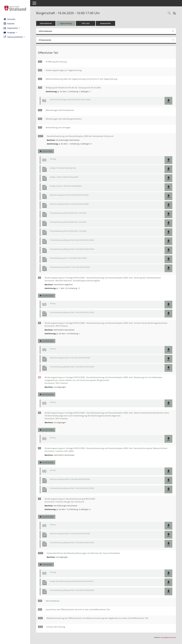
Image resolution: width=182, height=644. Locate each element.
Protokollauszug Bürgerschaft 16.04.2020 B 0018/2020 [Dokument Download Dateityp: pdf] (72, 590)
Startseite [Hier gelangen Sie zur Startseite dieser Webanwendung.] (9, 19)
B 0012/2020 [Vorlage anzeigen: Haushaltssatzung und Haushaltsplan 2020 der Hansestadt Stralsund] (47, 151)
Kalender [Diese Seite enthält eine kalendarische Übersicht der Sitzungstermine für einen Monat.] (9, 24)
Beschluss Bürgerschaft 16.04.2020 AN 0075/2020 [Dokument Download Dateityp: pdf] (70, 358)
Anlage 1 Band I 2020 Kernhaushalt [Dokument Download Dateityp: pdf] (64, 177)
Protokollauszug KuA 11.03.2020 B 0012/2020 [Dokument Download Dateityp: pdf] (68, 258)
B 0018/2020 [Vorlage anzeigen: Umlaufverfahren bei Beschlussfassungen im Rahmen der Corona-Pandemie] (47, 565)
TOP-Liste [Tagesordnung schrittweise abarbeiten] (86, 23)
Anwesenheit (105, 23)
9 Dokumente (45, 40)
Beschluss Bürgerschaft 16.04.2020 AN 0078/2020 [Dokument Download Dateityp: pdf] (70, 479)
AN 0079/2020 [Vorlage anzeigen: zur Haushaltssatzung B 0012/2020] (48, 517)
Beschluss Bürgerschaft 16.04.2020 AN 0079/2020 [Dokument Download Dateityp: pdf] (70, 534)
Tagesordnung (66, 23)
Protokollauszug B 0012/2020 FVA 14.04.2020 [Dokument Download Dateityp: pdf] (68, 222)
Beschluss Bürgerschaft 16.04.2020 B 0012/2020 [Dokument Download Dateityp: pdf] (69, 204)
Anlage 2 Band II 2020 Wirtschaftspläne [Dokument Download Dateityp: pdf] (66, 186)
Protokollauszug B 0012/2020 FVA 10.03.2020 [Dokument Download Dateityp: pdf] (68, 213)
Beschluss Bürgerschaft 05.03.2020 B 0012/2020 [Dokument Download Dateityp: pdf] (69, 195)
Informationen (46, 23)
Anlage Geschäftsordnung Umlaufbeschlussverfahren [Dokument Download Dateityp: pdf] (72, 581)
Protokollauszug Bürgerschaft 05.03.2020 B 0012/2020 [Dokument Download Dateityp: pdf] (72, 240)
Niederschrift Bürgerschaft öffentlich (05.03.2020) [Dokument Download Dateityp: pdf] (70, 100)
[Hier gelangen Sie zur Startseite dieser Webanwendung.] (15, 8)
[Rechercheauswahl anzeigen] (169, 13)
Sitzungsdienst (168, 637)
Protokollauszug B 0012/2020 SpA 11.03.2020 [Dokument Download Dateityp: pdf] (68, 231)
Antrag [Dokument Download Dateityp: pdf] (53, 303)
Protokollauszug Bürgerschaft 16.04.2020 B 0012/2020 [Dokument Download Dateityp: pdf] (72, 249)
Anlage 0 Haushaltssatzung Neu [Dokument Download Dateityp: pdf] (63, 168)
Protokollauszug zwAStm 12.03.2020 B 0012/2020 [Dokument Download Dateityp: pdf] (70, 267)
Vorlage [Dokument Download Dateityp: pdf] (53, 159)
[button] (15, 28)
